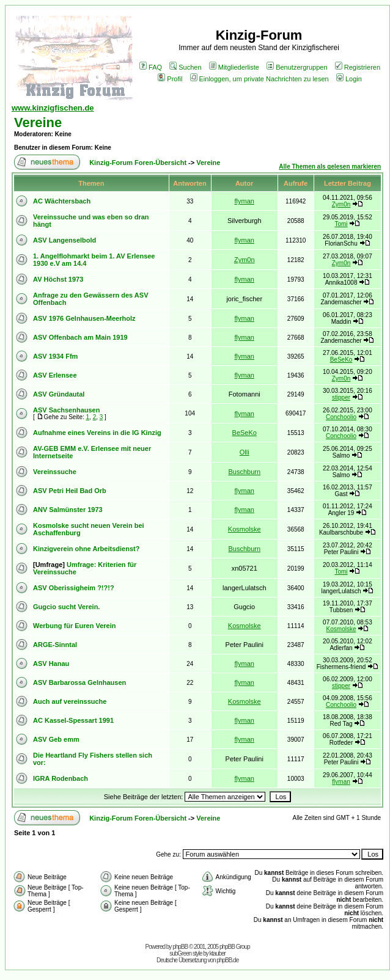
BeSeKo (341, 360)
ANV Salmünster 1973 (68, 510)
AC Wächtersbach (62, 201)
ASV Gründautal (59, 394)
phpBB (180, 947)
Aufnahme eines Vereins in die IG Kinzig (97, 433)
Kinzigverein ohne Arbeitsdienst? (86, 549)
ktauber (218, 953)
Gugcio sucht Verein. (66, 607)
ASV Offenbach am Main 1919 (80, 337)
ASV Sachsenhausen (66, 410)
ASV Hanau (51, 664)
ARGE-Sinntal (55, 645)
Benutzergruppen (297, 67)
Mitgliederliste (234, 67)
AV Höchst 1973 (58, 279)
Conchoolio (341, 417)
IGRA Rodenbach (61, 778)
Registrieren (358, 67)
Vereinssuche (55, 472)
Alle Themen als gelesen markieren (330, 166)
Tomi (341, 224)
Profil (170, 79)
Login (349, 79)
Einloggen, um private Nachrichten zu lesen (259, 79)
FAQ (151, 67)
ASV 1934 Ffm (55, 356)
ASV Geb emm (56, 739)
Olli (245, 452)
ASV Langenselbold (64, 240)
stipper (341, 397)
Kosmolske (245, 529)
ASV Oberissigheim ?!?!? (74, 588)
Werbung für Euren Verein (75, 626)
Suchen (185, 67)
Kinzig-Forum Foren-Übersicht (138, 163)
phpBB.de (227, 960)
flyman (245, 201)
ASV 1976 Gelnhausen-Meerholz (84, 318)
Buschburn (244, 472)
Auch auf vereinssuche (70, 701)
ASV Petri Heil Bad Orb (70, 491)
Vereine (38, 122)
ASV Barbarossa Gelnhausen (79, 682)
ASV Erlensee (55, 375)
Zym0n (341, 204)
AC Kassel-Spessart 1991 (73, 720)
